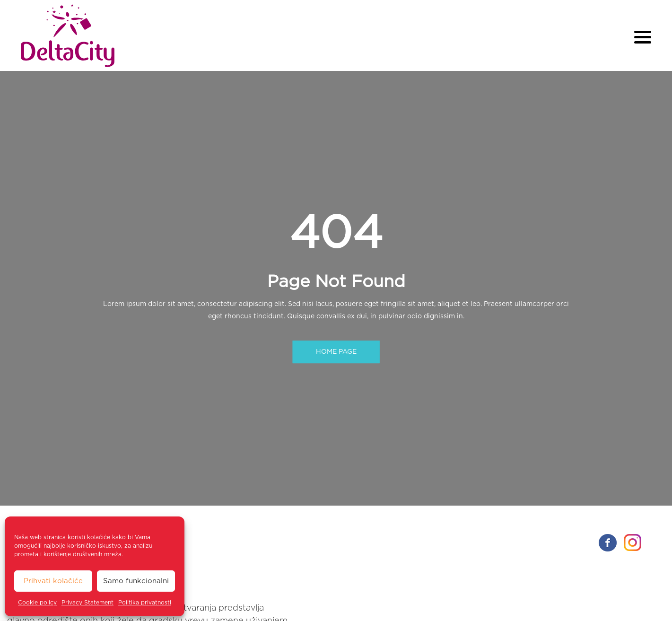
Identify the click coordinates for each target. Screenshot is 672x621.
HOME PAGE (336, 352)
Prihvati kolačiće (53, 581)
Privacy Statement (87, 603)
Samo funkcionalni (136, 581)
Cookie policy (37, 603)
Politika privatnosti (145, 603)
